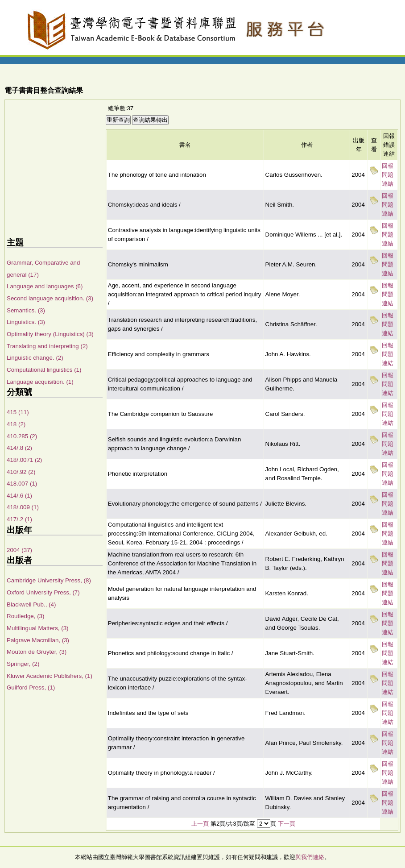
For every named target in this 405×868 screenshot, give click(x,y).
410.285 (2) (22, 436)
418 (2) (16, 424)
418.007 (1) (22, 484)
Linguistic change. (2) (35, 358)
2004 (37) (19, 550)
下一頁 (287, 824)
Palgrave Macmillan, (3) (38, 640)
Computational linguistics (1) (44, 370)
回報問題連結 (388, 175)
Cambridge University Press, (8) (49, 580)
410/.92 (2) (21, 472)
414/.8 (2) (19, 448)
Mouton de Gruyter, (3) (37, 652)
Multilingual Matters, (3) (38, 628)
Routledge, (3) (25, 616)
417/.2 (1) (19, 519)
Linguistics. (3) (26, 322)
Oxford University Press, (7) (43, 592)
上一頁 (200, 824)
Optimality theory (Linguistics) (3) (50, 334)
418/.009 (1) (23, 507)
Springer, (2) (23, 664)
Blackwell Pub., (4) (31, 604)
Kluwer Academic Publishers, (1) (50, 676)
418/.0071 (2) (24, 460)
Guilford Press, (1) (31, 687)
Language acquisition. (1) (40, 382)
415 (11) (18, 412)
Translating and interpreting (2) (47, 346)
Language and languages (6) (45, 286)
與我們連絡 (310, 857)
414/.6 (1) (19, 496)
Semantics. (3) (26, 310)
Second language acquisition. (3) (50, 298)
